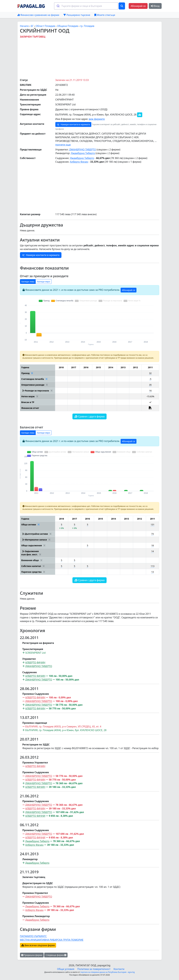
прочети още (63, 145)
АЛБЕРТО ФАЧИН (35, 662)
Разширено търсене (77, 15)
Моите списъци (105, 15)
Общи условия (66, 969)
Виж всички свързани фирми (38, 945)
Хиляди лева (28, 282)
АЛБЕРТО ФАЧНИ (35, 816)
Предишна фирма (32, 955)
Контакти (119, 969)
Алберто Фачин (79, 162)
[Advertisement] (94, 58)
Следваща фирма (56, 955)
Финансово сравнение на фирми (38, 15)
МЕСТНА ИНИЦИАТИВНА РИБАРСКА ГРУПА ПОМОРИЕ (52, 940)
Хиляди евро (44, 282)
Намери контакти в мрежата (73, 124)
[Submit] (58, 6)
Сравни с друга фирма (89, 416)
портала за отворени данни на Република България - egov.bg (107, 972)
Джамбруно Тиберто (83, 153)
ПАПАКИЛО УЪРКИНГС (33, 936)
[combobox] (86, 6)
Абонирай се (138, 6)
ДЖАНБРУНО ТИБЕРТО (82, 150)
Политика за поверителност (94, 969)
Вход (155, 6)
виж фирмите (97, 119)
